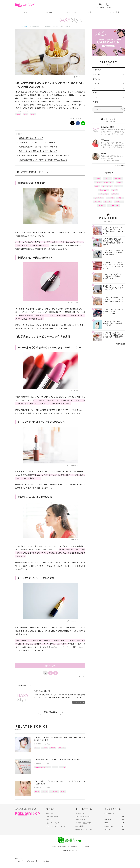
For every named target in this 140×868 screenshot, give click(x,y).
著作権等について (76, 847)
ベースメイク (25, 111)
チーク (55, 767)
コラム (95, 97)
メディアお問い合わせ (83, 816)
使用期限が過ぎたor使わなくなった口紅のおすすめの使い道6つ (44, 155)
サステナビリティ (46, 861)
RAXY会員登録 (109, 813)
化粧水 (120, 198)
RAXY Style (48, 12)
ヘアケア (96, 88)
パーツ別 (110, 198)
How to (18, 114)
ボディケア (97, 84)
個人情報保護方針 (64, 847)
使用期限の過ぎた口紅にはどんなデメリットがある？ (40, 147)
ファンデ (108, 202)
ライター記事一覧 (78, 702)
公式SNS (91, 12)
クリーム (63, 767)
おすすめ (45, 748)
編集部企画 (118, 178)
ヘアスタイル (103, 194)
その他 (95, 102)
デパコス (97, 202)
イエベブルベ (54, 792)
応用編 (33, 114)
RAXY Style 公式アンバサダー (42, 767)
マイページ (50, 820)
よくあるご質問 (114, 12)
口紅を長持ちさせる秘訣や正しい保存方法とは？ (38, 151)
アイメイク (97, 79)
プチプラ (53, 748)
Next (82, 677)
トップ (26, 12)
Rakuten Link (109, 826)
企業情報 (54, 847)
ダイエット (119, 202)
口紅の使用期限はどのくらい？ (31, 138)
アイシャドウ (107, 186)
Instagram (108, 820)
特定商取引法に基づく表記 (84, 829)
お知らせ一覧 (80, 813)
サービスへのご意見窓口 (83, 823)
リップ (26, 114)
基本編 (119, 182)
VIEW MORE (120, 165)
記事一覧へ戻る (50, 712)
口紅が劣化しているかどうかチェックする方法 (37, 142)
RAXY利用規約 (80, 826)
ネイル (95, 93)
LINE (106, 823)
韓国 (97, 186)
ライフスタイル (114, 206)
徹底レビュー (104, 190)
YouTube (107, 829)
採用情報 (86, 847)
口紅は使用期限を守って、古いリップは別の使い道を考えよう (43, 160)
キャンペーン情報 (70, 12)
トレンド (119, 186)
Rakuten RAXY (25, 5)
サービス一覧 (19, 861)
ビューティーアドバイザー (55, 826)
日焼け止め (62, 748)
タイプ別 (101, 206)
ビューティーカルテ (53, 823)
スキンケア (97, 70)
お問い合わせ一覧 (32, 861)
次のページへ (50, 666)
